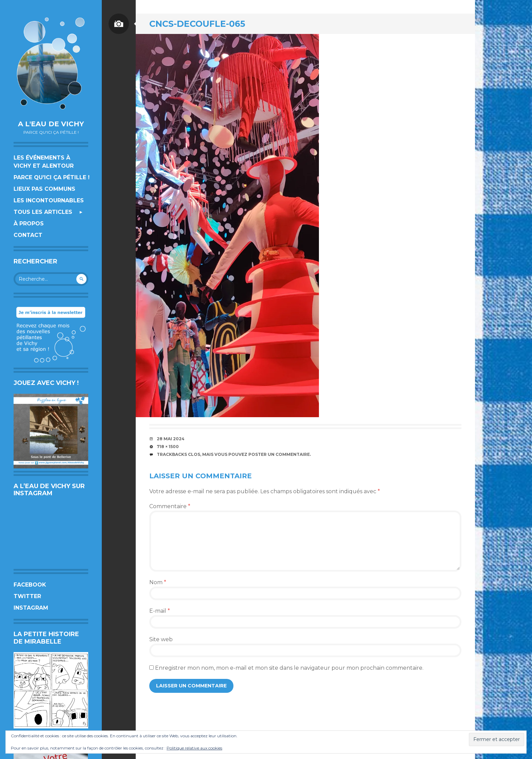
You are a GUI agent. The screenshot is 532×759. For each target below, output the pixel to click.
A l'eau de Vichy (51, 124)
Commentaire (170, 506)
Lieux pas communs (44, 189)
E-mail (160, 611)
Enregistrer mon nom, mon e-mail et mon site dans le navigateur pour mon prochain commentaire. (289, 668)
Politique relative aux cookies (194, 748)
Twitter (27, 596)
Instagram (31, 608)
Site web (161, 639)
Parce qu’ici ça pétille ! (52, 177)
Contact (28, 235)
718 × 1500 (168, 447)
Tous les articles (43, 212)
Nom (158, 582)
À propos (29, 224)
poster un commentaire (279, 454)
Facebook (30, 585)
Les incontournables (49, 200)
